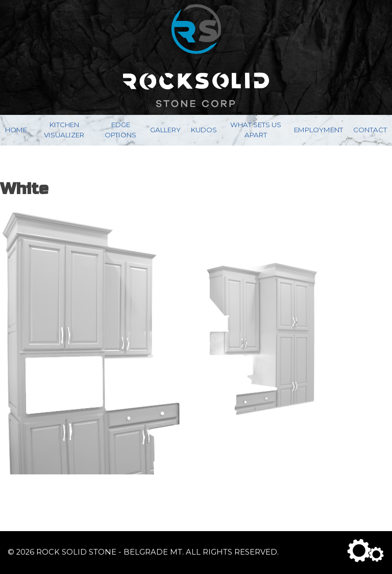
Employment (318, 130)
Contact (370, 130)
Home (16, 130)
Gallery (165, 130)
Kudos (204, 130)
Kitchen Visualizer (64, 130)
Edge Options (120, 130)
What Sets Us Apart (256, 130)
